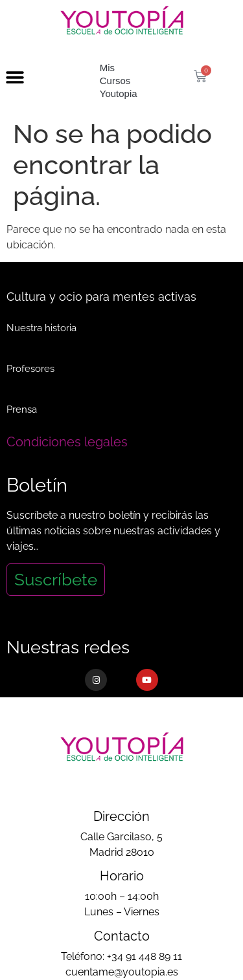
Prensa (22, 409)
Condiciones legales (67, 442)
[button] (15, 78)
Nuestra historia (41, 328)
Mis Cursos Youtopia (119, 81)
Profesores (30, 369)
